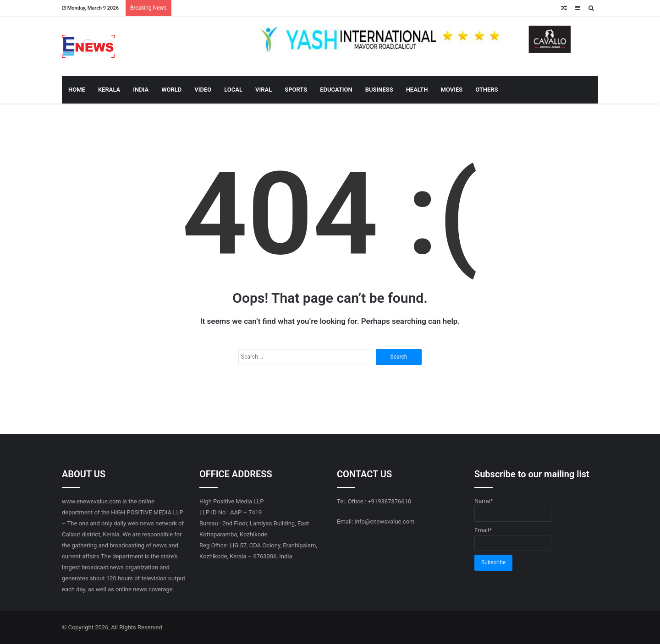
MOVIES (452, 90)
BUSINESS (379, 90)
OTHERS (487, 90)
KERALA (109, 90)
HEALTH (417, 90)
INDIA (141, 90)
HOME (77, 90)
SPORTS (296, 90)
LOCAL (233, 90)
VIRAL (264, 90)
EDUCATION (336, 90)
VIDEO (203, 90)
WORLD (171, 90)
